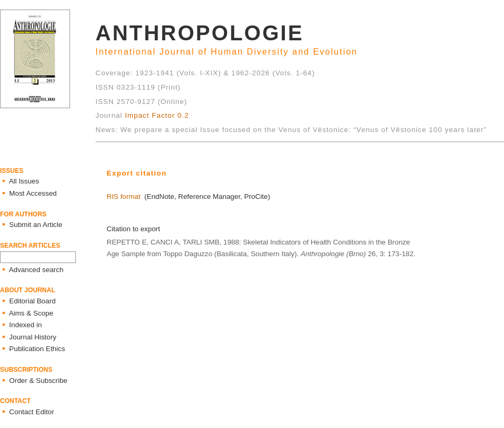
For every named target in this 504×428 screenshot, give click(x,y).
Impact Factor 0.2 (157, 115)
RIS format (124, 196)
